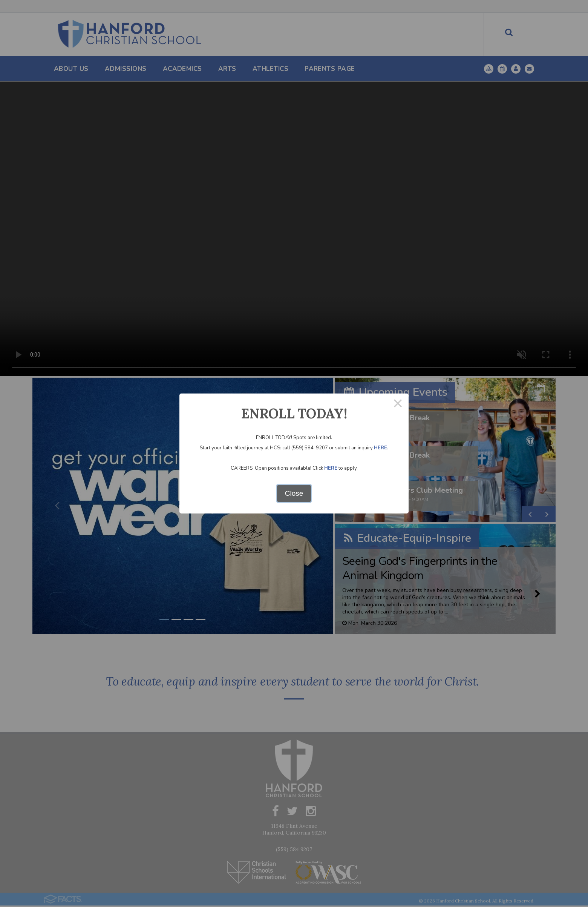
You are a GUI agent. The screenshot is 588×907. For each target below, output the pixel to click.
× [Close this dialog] (398, 404)
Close (294, 493)
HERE (381, 448)
